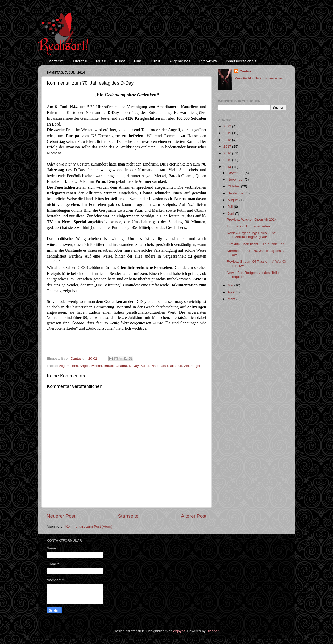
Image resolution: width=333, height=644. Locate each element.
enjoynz (179, 631)
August (234, 200)
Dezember (236, 173)
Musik (101, 61)
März (232, 299)
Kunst (120, 61)
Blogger (212, 631)
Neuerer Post (61, 516)
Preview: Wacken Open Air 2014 (252, 220)
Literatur (80, 61)
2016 (228, 153)
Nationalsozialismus (167, 366)
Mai (231, 285)
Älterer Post (194, 516)
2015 (228, 160)
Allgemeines (180, 61)
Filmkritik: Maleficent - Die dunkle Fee (256, 244)
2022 (228, 126)
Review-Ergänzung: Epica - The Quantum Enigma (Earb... (251, 235)
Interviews (208, 61)
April (232, 292)
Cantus (245, 71)
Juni (231, 214)
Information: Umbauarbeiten (248, 226)
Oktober (234, 186)
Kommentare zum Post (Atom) (89, 527)
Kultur (155, 61)
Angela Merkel (91, 366)
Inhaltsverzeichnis (241, 61)
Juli (231, 207)
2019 (228, 133)
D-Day (134, 366)
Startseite (56, 61)
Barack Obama (115, 366)
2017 (228, 147)
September (237, 193)
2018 (228, 140)
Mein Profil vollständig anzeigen (259, 78)
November (236, 180)
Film (138, 61)
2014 (228, 167)
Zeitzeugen (193, 366)
